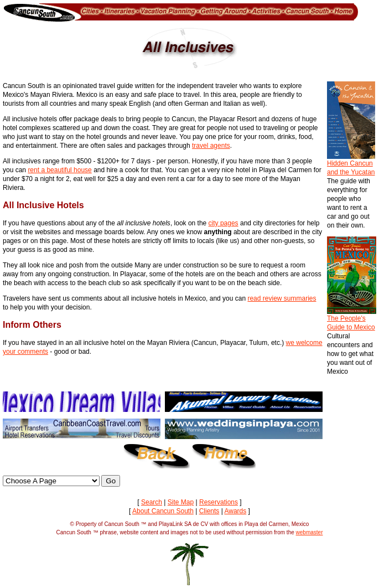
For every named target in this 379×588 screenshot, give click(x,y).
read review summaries (282, 298)
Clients (209, 511)
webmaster (310, 532)
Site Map (181, 502)
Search (152, 502)
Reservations (219, 502)
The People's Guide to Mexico (352, 319)
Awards (235, 511)
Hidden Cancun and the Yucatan (351, 164)
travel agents (211, 146)
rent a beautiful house (59, 170)
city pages (224, 223)
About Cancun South (163, 511)
